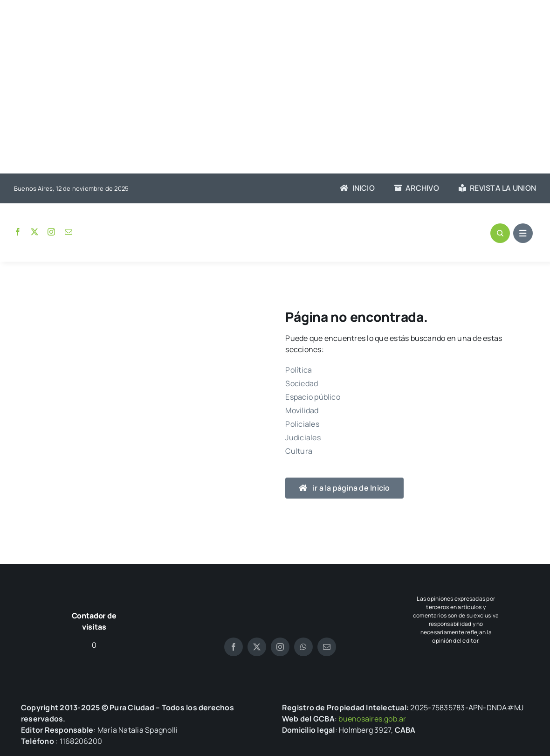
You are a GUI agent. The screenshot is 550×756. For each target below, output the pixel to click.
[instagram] (51, 232)
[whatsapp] (303, 647)
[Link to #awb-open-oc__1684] (523, 233)
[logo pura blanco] (280, 589)
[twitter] (34, 232)
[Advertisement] (275, 88)
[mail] (69, 232)
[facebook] (18, 232)
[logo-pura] (275, 226)
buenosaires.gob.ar (372, 719)
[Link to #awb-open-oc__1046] (500, 233)
